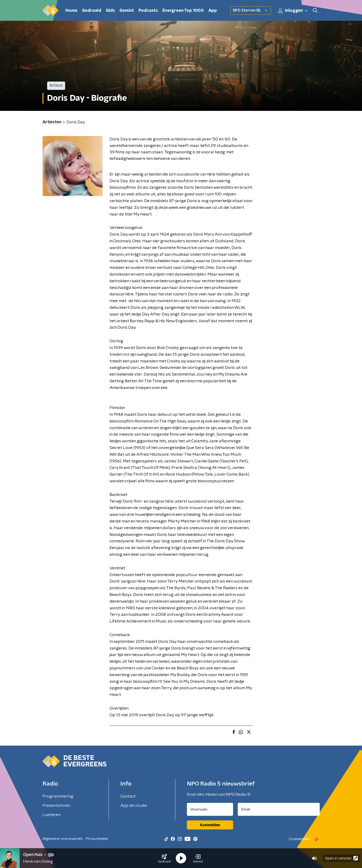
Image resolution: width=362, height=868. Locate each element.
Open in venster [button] (341, 858)
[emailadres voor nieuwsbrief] (279, 809)
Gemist (127, 11)
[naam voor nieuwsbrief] (210, 809)
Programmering (58, 796)
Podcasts (148, 11)
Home (71, 11)
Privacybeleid (97, 839)
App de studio (134, 806)
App (213, 11)
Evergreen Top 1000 (183, 11)
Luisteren (52, 815)
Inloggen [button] (293, 11)
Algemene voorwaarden (63, 839)
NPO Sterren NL (251, 10)
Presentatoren (56, 806)
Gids (110, 11)
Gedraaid (92, 11)
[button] (164, 858)
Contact (128, 796)
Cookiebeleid (299, 839)
